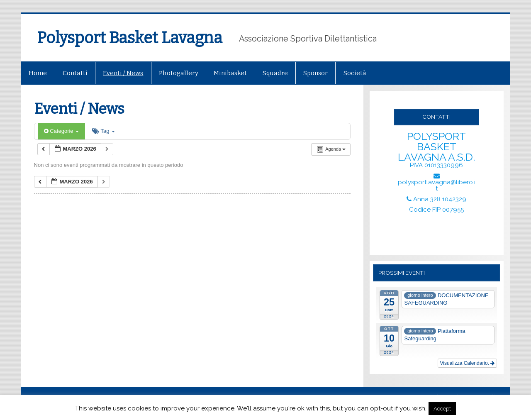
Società (355, 73)
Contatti (75, 73)
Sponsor (315, 73)
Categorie (62, 131)
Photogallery (179, 73)
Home (38, 73)
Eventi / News (123, 73)
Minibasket (230, 73)
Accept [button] (442, 409)
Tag (104, 131)
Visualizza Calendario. (468, 363)
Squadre (275, 73)
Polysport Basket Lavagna (130, 38)
